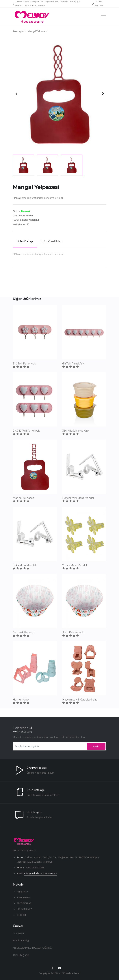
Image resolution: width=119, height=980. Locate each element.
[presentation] (16, 94)
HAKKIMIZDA (24, 897)
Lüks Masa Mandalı (25, 565)
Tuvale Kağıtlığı (21, 940)
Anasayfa (18, 31)
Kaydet (96, 746)
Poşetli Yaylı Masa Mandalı (78, 498)
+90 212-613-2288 (35, 868)
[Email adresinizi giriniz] (50, 746)
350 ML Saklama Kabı (76, 431)
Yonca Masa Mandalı (75, 565)
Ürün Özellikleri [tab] (51, 241)
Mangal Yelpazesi (24, 498)
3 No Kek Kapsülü (73, 632)
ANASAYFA (22, 892)
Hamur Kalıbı (21, 700)
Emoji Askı (18, 933)
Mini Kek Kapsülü (23, 632)
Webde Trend (73, 973)
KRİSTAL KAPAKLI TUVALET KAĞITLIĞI (32, 948)
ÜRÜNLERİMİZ (24, 909)
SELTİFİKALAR (24, 903)
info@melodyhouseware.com (41, 873)
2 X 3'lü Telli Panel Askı (27, 431)
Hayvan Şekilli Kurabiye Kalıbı (80, 700)
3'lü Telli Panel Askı (24, 364)
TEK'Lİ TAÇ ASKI (21, 955)
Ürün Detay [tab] (25, 241)
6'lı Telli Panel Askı (73, 364)
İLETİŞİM (21, 915)
